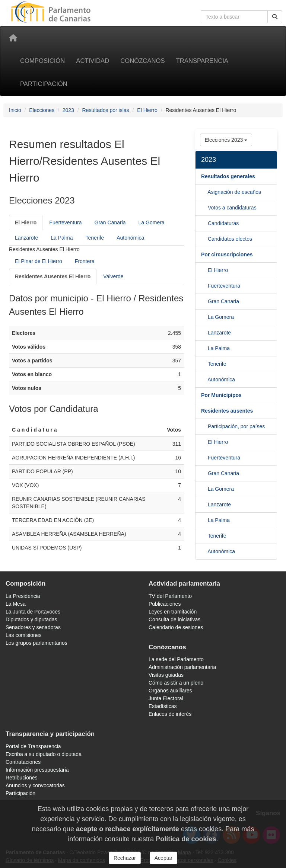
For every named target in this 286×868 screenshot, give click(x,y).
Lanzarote (26, 238)
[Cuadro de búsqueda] (234, 17)
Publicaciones (165, 604)
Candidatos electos (230, 239)
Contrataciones (23, 762)
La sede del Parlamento (176, 659)
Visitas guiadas (166, 675)
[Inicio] (13, 38)
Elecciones (42, 110)
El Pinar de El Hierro (39, 261)
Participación (44, 84)
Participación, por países (236, 426)
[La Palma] (204, 364)
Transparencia (202, 61)
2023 (68, 110)
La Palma (62, 238)
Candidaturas (223, 223)
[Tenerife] (204, 379)
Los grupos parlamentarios (36, 643)
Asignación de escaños (234, 192)
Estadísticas (163, 706)
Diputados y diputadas (31, 619)
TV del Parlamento (170, 596)
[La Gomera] (204, 333)
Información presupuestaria (37, 770)
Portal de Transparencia (33, 746)
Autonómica (130, 238)
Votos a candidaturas (232, 208)
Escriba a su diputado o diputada (44, 754)
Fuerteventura (65, 222)
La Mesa (16, 604)
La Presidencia (23, 596)
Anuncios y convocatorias (35, 785)
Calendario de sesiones (176, 627)
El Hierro (147, 110)
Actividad (93, 61)
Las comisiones (24, 635)
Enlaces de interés (170, 714)
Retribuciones (22, 778)
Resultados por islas (106, 110)
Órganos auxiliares (170, 691)
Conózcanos (142, 61)
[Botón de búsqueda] (275, 17)
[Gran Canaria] (204, 317)
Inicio (15, 110)
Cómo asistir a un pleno (176, 683)
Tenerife (95, 238)
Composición (42, 61)
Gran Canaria (110, 222)
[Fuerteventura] (204, 301)
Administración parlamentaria (182, 667)
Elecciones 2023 (226, 140)
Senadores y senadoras (33, 627)
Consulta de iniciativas (174, 619)
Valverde (113, 276)
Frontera (85, 261)
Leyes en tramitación (173, 612)
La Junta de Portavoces (33, 612)
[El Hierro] (26, 222)
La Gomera (152, 222)
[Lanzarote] (204, 348)
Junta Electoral (166, 698)
